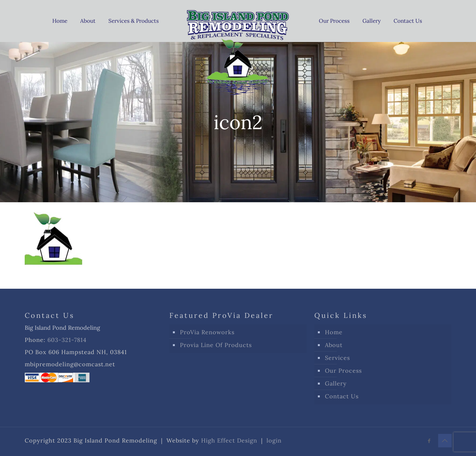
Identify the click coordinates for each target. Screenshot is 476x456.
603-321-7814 (67, 340)
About (334, 345)
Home (334, 332)
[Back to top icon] (445, 441)
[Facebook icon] (429, 441)
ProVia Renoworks (207, 332)
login (274, 440)
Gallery (336, 383)
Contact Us (342, 396)
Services (337, 358)
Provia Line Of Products (216, 345)
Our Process (343, 371)
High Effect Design (229, 440)
